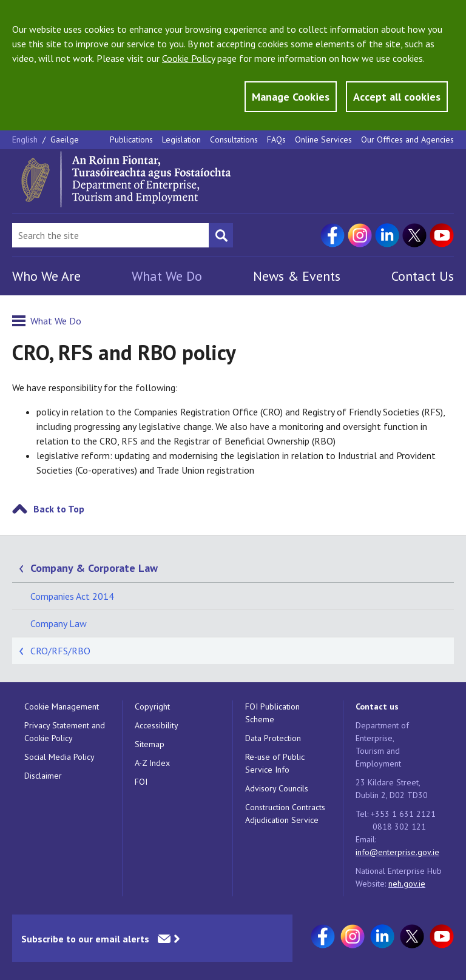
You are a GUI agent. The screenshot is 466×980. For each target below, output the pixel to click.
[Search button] (221, 235)
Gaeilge (65, 139)
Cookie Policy (188, 58)
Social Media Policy (59, 757)
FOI (141, 782)
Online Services (323, 139)
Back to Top (59, 509)
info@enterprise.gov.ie (397, 852)
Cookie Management (62, 706)
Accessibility (157, 725)
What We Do (167, 276)
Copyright (152, 706)
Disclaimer (43, 776)
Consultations (234, 139)
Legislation (181, 139)
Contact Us (423, 276)
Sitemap (150, 744)
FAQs (276, 139)
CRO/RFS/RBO (60, 651)
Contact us (377, 706)
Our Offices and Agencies (407, 139)
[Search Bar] (110, 235)
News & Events (297, 276)
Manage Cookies (291, 97)
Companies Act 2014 (72, 596)
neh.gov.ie (407, 884)
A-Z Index (152, 763)
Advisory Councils (277, 788)
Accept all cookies (397, 97)
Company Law (59, 623)
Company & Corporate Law (94, 568)
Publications (131, 139)
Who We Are (46, 276)
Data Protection (273, 738)
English (26, 139)
